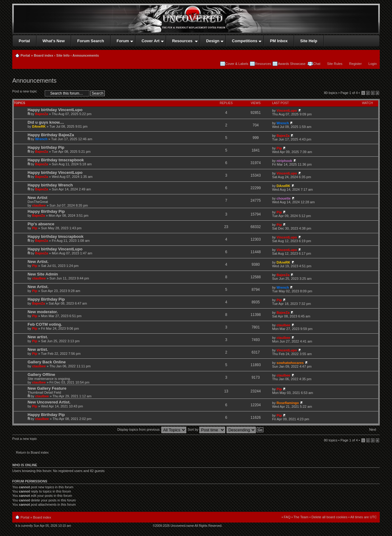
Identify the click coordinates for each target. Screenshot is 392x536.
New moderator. (43, 312)
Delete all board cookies (329, 517)
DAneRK (39, 126)
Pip (279, 148)
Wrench (283, 123)
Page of (349, 93)
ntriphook (284, 161)
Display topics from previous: (152, 429)
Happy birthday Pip (46, 147)
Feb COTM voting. (45, 324)
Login (373, 64)
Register (355, 64)
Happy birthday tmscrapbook (55, 236)
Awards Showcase (292, 64)
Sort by (206, 429)
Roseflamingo (288, 403)
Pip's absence (41, 224)
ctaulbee (39, 205)
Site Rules (335, 64)
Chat (316, 64)
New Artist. (38, 262)
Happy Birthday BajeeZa (51, 135)
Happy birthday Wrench (50, 185)
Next (373, 429)
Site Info (63, 55)
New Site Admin (43, 274)
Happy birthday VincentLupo (55, 110)
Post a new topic (27, 93)
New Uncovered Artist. (49, 402)
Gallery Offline (41, 375)
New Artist (38, 198)
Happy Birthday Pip (46, 211)
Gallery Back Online (47, 362)
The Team (301, 517)
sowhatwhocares (290, 363)
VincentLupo (287, 111)
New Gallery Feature (47, 388)
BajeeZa (42, 114)
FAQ (287, 517)
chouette (284, 198)
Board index (43, 55)
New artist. (38, 337)
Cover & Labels (237, 64)
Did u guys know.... (46, 122)
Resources (263, 64)
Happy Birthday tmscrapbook (56, 160)
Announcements (86, 55)
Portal (25, 55)
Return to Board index (32, 452)
